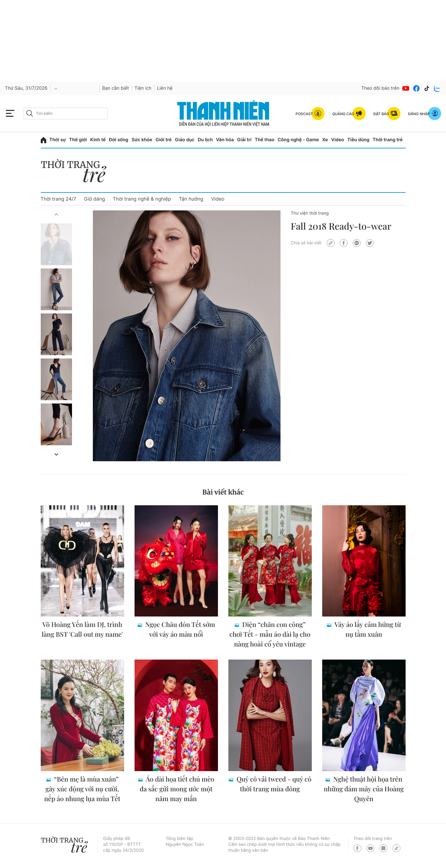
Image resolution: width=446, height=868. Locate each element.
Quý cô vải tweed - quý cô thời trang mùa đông (273, 784)
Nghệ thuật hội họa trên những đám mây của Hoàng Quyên (364, 789)
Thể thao (265, 140)
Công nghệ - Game (298, 140)
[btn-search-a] (30, 113)
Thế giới (78, 140)
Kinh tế (98, 140)
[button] (56, 214)
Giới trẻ (163, 140)
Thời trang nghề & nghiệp (142, 199)
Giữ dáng (94, 199)
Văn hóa (225, 140)
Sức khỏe (142, 140)
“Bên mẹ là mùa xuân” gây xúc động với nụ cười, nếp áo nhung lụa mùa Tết (82, 789)
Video (338, 140)
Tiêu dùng (358, 140)
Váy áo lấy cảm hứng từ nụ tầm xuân (367, 629)
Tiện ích (143, 88)
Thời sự (58, 140)
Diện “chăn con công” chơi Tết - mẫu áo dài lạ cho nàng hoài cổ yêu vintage (270, 634)
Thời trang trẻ (388, 140)
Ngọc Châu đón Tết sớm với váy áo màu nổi (179, 629)
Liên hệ (165, 88)
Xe (325, 140)
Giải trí (244, 140)
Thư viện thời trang (310, 213)
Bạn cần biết (116, 88)
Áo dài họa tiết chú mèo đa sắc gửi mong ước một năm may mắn (177, 789)
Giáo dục (185, 140)
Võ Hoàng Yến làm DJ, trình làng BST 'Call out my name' (82, 629)
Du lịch (205, 140)
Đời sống (118, 140)
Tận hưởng (191, 199)
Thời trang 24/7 (58, 199)
